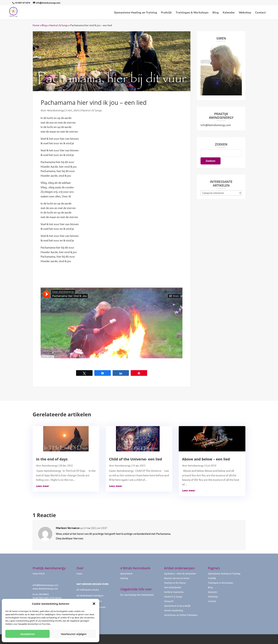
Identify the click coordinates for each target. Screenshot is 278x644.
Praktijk (166, 13)
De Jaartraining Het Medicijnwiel (137, 595)
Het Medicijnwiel (173, 587)
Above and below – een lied (206, 459)
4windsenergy (55, 110)
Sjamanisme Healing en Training (136, 13)
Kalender (229, 13)
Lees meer (43, 486)
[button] (94, 604)
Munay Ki (169, 601)
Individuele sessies (89, 590)
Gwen (79, 573)
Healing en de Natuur (175, 583)
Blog (216, 13)
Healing (124, 578)
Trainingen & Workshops (192, 13)
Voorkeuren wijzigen (74, 634)
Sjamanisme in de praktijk (177, 606)
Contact (260, 13)
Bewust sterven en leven (177, 578)
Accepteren (28, 634)
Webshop (245, 13)
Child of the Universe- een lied (136, 459)
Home (36, 25)
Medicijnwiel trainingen (91, 595)
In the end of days (52, 459)
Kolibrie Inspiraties (174, 592)
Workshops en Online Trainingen (181, 615)
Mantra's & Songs (59, 25)
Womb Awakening (174, 610)
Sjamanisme (126, 573)
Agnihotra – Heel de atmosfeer (180, 573)
